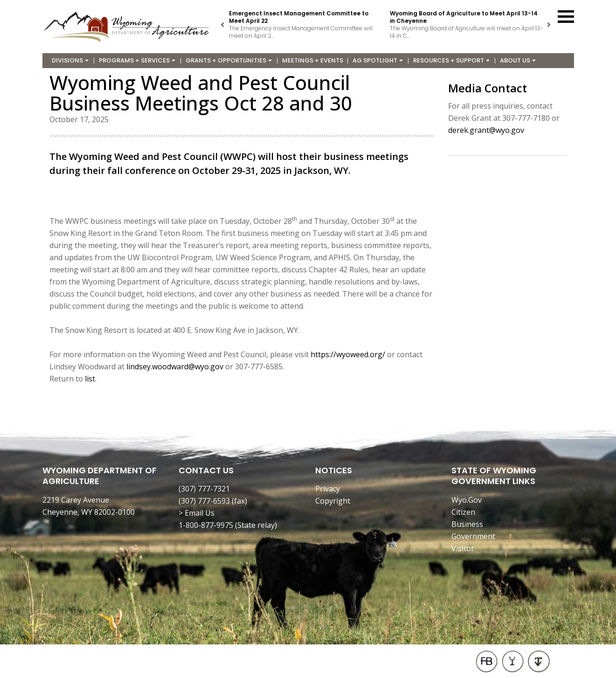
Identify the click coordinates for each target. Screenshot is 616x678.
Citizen (463, 512)
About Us (518, 60)
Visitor (463, 548)
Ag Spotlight (378, 60)
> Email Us (197, 513)
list (90, 379)
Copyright (333, 501)
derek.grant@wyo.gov (486, 130)
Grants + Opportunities (229, 60)
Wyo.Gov (467, 500)
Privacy (328, 489)
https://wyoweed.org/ (348, 354)
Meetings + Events (313, 60)
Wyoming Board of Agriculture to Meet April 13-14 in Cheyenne (464, 17)
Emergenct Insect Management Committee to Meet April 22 (299, 17)
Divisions (70, 60)
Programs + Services (137, 60)
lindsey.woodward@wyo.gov (175, 367)
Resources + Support (451, 60)
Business (467, 524)
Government (473, 536)
